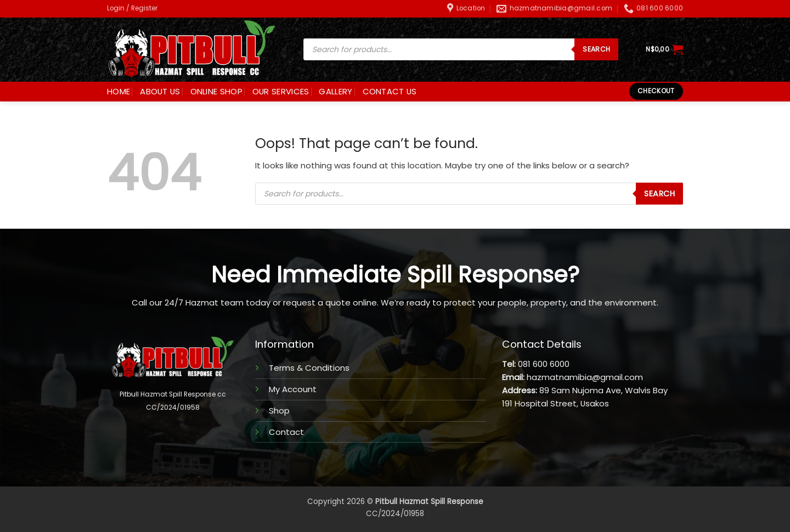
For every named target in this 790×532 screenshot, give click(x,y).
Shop (279, 411)
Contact (286, 432)
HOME (119, 91)
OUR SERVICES (281, 91)
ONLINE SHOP (216, 91)
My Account (293, 389)
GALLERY (335, 91)
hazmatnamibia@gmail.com (585, 377)
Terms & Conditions (309, 368)
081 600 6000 (544, 364)
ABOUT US (160, 91)
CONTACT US (390, 91)
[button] (132, 9)
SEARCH (596, 49)
